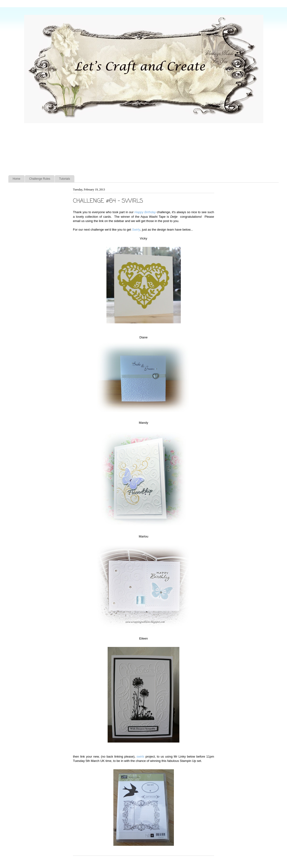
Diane (143, 337)
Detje (175, 217)
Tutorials (65, 179)
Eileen (143, 638)
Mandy (143, 423)
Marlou (143, 536)
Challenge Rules (40, 179)
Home (17, 179)
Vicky (144, 238)
